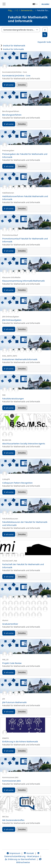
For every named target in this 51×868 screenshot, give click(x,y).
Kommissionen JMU (12, 781)
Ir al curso (9, 85)
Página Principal (11, 10)
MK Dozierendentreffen (13, 820)
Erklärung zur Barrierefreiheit (20, 859)
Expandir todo (44, 42)
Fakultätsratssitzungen (13, 399)
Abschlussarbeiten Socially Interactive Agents (24, 444)
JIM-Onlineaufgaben (12, 320)
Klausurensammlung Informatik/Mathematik (23, 281)
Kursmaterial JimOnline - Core (16, 76)
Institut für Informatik (13, 49)
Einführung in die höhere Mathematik (20, 741)
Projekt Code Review (12, 663)
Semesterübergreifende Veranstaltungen (27, 10)
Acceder (45, 4)
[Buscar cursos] (45, 30)
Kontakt (29, 853)
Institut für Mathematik (14, 46)
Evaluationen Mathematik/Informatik (20, 359)
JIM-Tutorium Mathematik (14, 702)
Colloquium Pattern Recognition (17, 483)
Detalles (22, 85)
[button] (35, 4)
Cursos (17, 10)
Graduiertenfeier (10, 624)
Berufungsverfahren (12, 115)
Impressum (13, 853)
